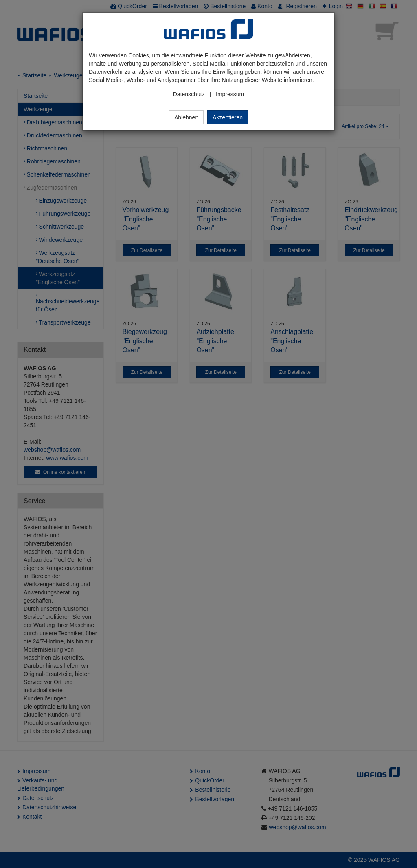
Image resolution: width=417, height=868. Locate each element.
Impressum (230, 94)
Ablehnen (186, 117)
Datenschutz (189, 94)
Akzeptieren (228, 117)
